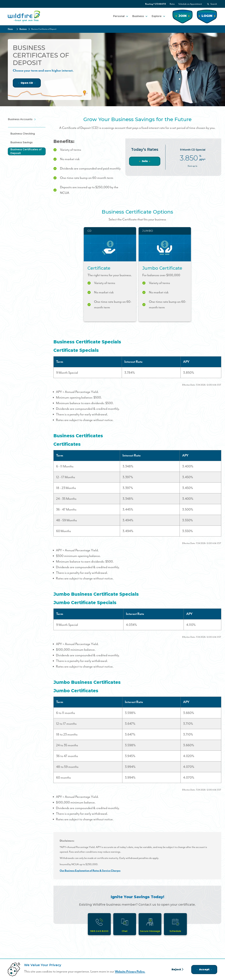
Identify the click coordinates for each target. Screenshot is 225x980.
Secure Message (150, 931)
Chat (124, 931)
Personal (119, 16)
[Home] (24, 16)
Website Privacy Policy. (131, 972)
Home (10, 29)
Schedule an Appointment (190, 4)
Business (138, 16)
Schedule (176, 931)
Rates (172, 4)
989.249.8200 (99, 931)
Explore (157, 16)
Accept (204, 969)
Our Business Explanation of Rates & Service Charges (91, 870)
